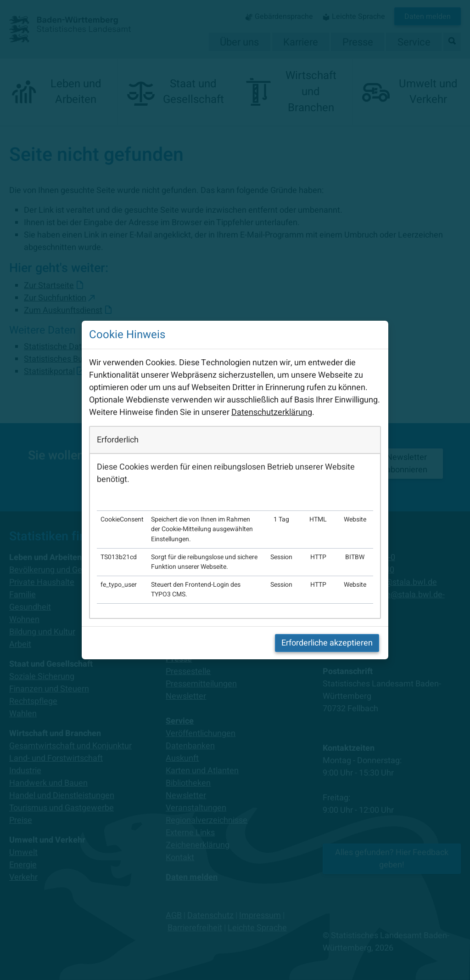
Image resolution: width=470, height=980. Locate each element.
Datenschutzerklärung (272, 412)
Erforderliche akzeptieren (327, 643)
